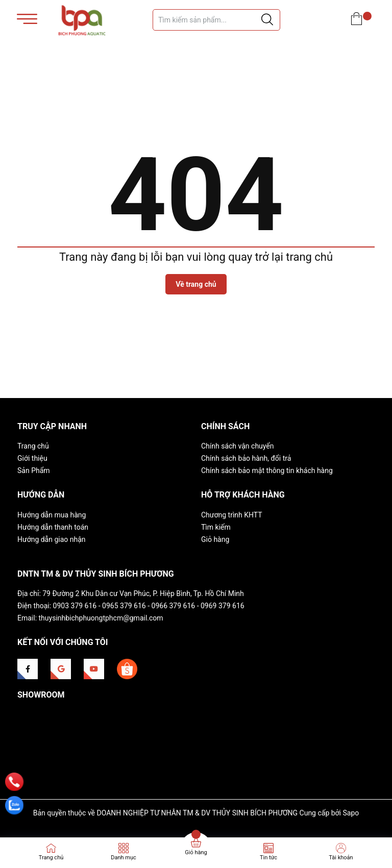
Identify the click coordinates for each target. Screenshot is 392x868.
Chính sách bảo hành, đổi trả (246, 458)
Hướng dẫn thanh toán (53, 527)
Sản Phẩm (34, 470)
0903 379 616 (75, 606)
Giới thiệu (32, 458)
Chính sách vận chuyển (238, 446)
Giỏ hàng (215, 539)
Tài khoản (341, 858)
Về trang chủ (196, 284)
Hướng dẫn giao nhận (52, 539)
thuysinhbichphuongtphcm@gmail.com (101, 618)
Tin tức (268, 858)
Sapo (351, 813)
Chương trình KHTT (232, 515)
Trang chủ (33, 446)
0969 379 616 (223, 606)
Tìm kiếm (216, 527)
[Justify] (267, 20)
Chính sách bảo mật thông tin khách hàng (267, 470)
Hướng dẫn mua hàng (52, 515)
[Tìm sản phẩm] (216, 20)
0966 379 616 (174, 606)
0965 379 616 (124, 606)
